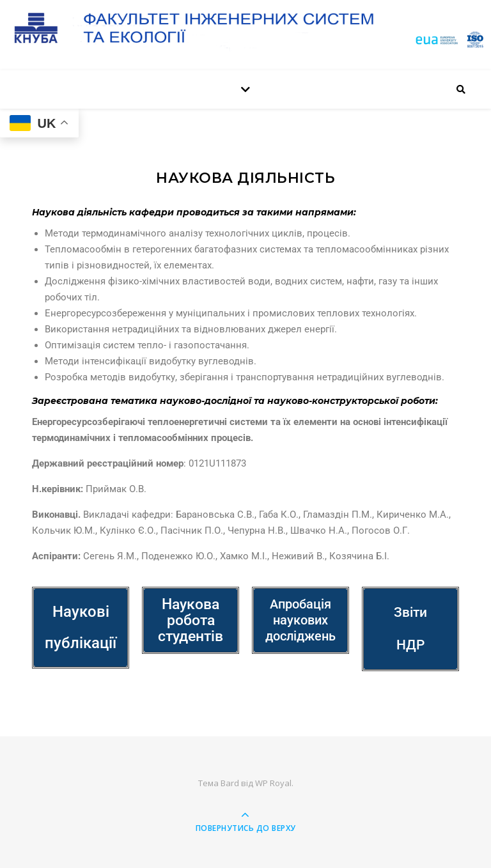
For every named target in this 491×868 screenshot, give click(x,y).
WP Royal (273, 783)
